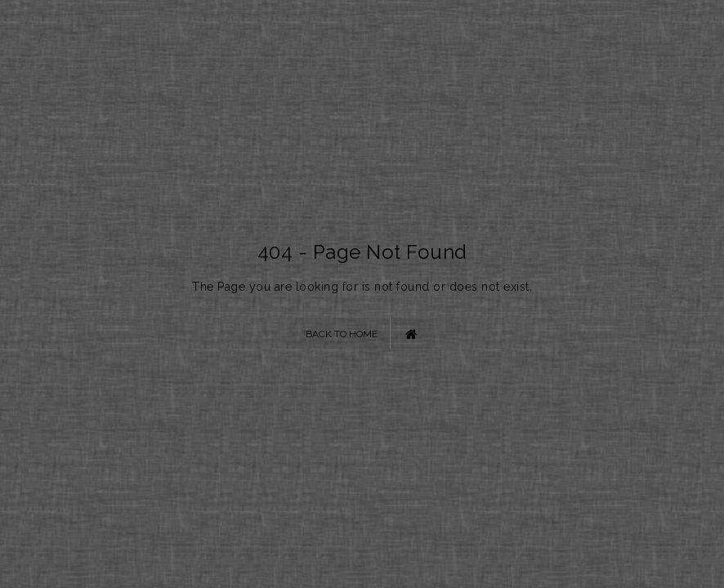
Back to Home (362, 333)
